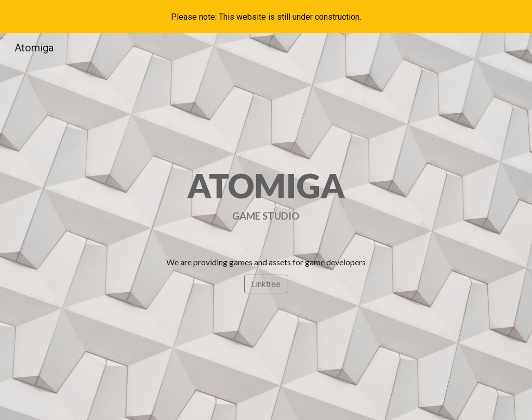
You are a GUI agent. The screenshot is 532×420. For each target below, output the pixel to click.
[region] (266, 17)
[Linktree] (266, 284)
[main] (266, 195)
